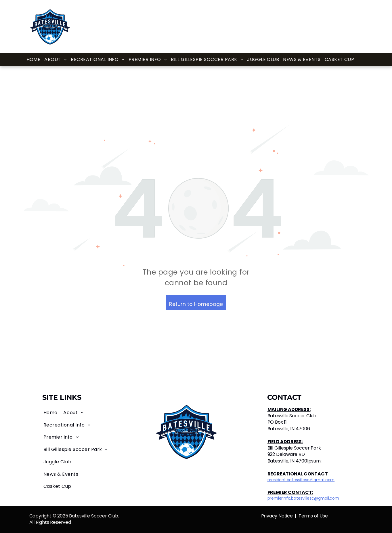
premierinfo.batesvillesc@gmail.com (303, 498)
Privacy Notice (277, 516)
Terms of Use (313, 516)
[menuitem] (34, 60)
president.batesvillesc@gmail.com (301, 480)
